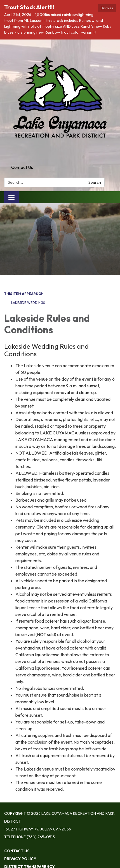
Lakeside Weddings (28, 303)
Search (95, 182)
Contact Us (22, 167)
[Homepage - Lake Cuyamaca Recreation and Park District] (60, 101)
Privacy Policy (20, 859)
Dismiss (107, 8)
